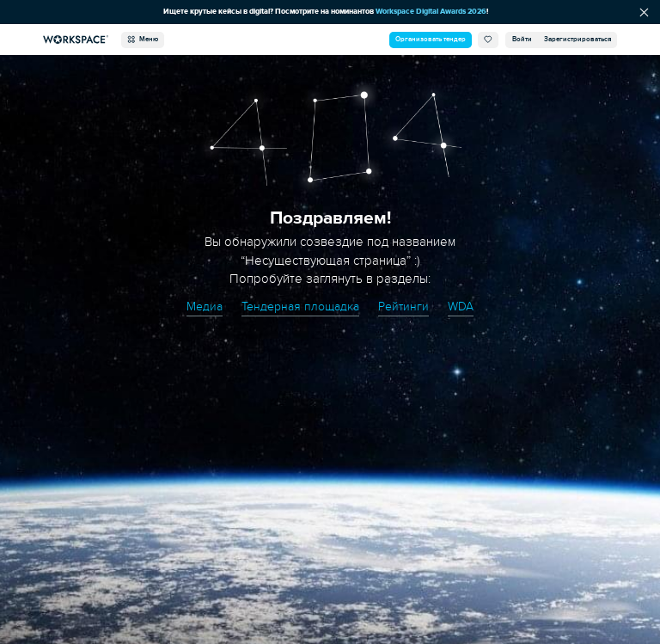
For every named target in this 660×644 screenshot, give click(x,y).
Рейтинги (405, 306)
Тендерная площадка (299, 306)
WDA (464, 306)
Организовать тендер (431, 39)
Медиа (201, 306)
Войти (522, 39)
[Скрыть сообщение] (644, 12)
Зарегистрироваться (577, 39)
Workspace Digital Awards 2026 (434, 11)
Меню (143, 40)
